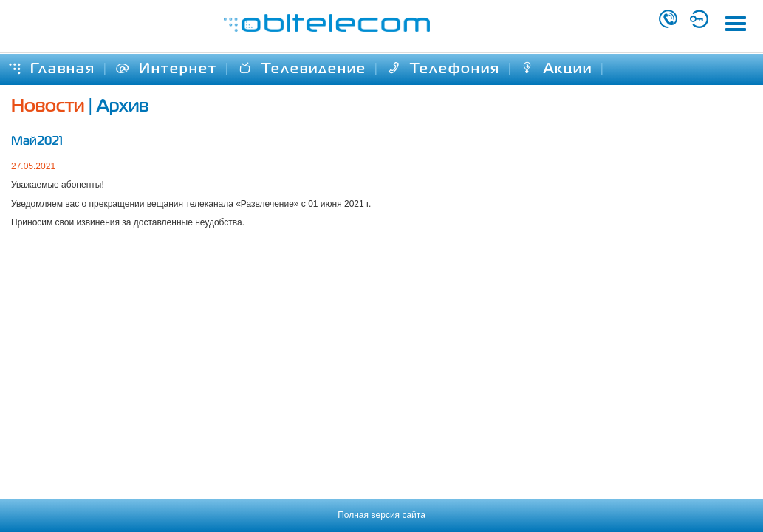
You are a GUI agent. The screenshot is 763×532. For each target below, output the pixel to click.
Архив (123, 107)
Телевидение (302, 69)
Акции (556, 69)
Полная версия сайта (381, 515)
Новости (48, 107)
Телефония (443, 69)
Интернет (166, 69)
